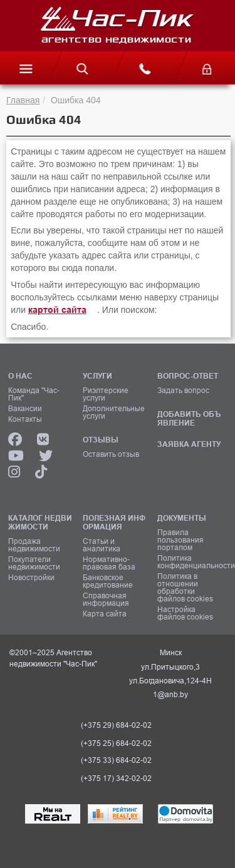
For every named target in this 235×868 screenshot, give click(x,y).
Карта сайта (105, 614)
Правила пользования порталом (180, 540)
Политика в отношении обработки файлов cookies (185, 588)
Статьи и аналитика (102, 545)
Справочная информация (106, 600)
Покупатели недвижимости (34, 563)
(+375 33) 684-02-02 (116, 760)
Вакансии (25, 409)
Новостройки (31, 578)
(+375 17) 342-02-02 (116, 779)
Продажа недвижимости (34, 545)
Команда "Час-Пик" (34, 394)
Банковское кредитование (108, 581)
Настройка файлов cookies (185, 613)
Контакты (25, 419)
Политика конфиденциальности (190, 562)
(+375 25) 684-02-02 (116, 743)
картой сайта (57, 310)
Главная (23, 100)
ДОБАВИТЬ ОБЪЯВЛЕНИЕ (189, 418)
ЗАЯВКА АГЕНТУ (189, 444)
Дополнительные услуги (114, 412)
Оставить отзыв (111, 454)
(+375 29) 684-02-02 (116, 725)
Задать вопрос (183, 391)
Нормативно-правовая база (109, 563)
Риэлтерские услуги (106, 394)
